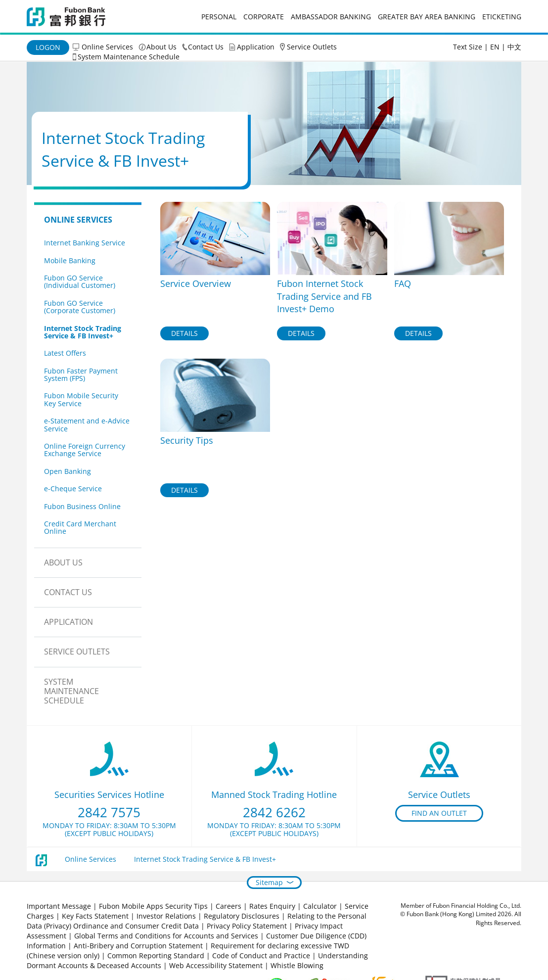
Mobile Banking (70, 260)
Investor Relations (166, 916)
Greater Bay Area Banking (427, 17)
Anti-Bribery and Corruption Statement (138, 946)
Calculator (320, 906)
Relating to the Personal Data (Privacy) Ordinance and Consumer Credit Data (197, 921)
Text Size (468, 47)
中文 (514, 47)
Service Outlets (312, 47)
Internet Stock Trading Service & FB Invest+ (83, 332)
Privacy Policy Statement (247, 926)
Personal (219, 17)
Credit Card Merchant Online (80, 527)
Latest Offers (65, 353)
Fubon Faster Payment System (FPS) (81, 374)
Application (256, 47)
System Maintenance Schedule (129, 57)
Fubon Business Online (82, 506)
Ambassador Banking (331, 17)
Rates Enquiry (272, 906)
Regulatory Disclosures (242, 916)
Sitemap (269, 882)
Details (184, 333)
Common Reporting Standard (156, 956)
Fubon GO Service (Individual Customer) (80, 281)
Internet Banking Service (85, 243)
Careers (228, 906)
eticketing (502, 17)
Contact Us (206, 47)
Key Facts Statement (95, 916)
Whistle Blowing (297, 965)
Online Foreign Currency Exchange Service (85, 450)
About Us (161, 47)
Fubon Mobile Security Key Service (81, 399)
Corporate (264, 17)
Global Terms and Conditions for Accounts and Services (166, 936)
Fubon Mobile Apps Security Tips (153, 906)
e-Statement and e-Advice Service (87, 424)
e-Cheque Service (73, 489)
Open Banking (68, 471)
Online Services (107, 47)
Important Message (59, 906)
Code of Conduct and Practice (262, 956)
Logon (48, 47)
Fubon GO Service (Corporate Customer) (80, 307)
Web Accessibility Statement (216, 965)
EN (495, 47)
